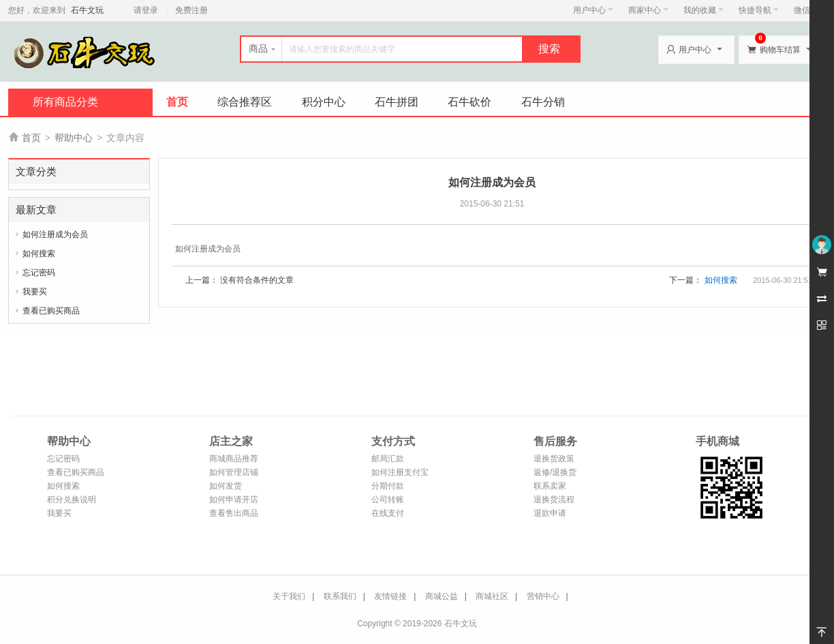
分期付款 (388, 486)
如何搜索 (39, 254)
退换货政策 (554, 459)
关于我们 (289, 596)
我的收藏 (704, 10)
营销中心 (543, 596)
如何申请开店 (234, 500)
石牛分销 (543, 102)
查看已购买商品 (51, 311)
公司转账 (388, 500)
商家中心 (648, 10)
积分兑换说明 (72, 500)
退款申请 (550, 513)
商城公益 (442, 596)
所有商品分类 (65, 102)
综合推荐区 (245, 102)
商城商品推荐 (234, 459)
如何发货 (226, 486)
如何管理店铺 (234, 472)
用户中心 (593, 10)
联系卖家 (550, 486)
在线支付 (388, 513)
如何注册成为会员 (55, 234)
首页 (177, 102)
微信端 (806, 10)
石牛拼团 (397, 102)
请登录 (146, 10)
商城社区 (492, 596)
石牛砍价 (469, 102)
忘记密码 (39, 273)
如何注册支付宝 (400, 472)
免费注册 (191, 10)
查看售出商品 (234, 513)
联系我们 (340, 596)
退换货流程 (554, 500)
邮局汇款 (388, 459)
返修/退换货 (555, 472)
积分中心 (324, 102)
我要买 (35, 292)
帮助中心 (74, 138)
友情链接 (390, 596)
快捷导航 (759, 10)
